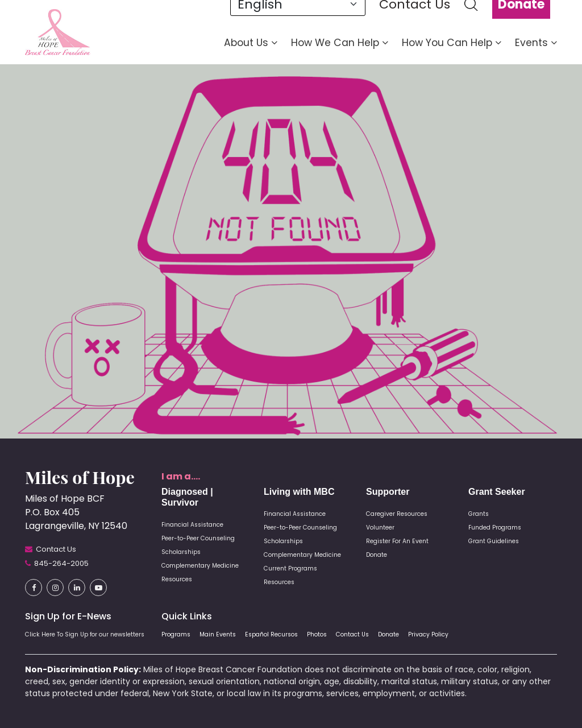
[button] (58, 32)
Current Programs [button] (290, 568)
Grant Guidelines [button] (494, 541)
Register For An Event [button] (397, 541)
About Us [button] (251, 43)
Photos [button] (317, 634)
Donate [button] (377, 555)
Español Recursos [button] (271, 634)
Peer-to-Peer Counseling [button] (198, 538)
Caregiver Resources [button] (397, 514)
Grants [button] (479, 514)
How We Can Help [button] (340, 43)
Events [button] (536, 43)
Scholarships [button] (181, 552)
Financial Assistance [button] (192, 525)
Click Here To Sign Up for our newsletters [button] (85, 634)
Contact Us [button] (352, 634)
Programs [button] (176, 634)
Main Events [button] (218, 634)
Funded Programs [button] (495, 528)
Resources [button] (177, 579)
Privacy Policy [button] (428, 634)
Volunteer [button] (380, 528)
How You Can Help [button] (452, 43)
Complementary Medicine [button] (200, 566)
